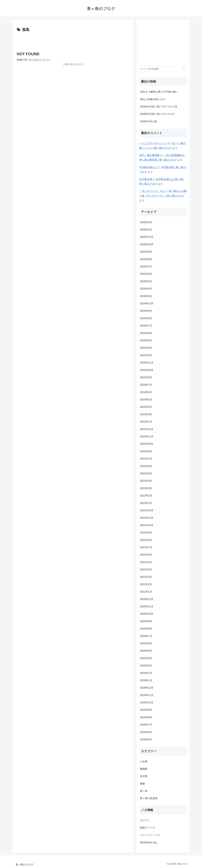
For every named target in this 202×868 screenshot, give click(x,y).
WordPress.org (148, 842)
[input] (163, 69)
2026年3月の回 (148, 121)
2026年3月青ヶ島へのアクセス (157, 114)
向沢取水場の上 (148, 167)
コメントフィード (150, 835)
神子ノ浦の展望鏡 (149, 155)
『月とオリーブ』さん (152, 191)
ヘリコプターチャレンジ (153, 143)
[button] (184, 69)
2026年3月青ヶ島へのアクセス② (159, 107)
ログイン (145, 820)
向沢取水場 (146, 179)
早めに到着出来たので (153, 99)
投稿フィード (147, 828)
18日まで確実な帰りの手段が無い (159, 92)
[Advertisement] (73, 41)
